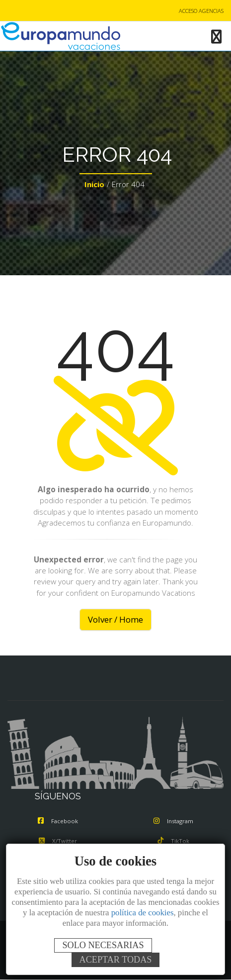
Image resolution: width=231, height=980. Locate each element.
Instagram (173, 821)
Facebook (58, 821)
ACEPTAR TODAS (116, 960)
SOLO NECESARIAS (103, 945)
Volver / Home (115, 619)
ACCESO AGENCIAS (201, 11)
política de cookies (143, 913)
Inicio (94, 184)
